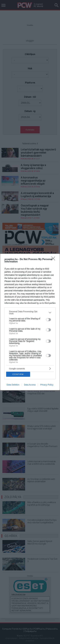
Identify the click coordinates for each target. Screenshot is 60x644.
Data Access (30, 385)
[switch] (48, 320)
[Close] (54, 259)
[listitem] (30, 313)
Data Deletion (13, 385)
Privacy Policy (47, 385)
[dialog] (30, 322)
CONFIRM (18, 374)
